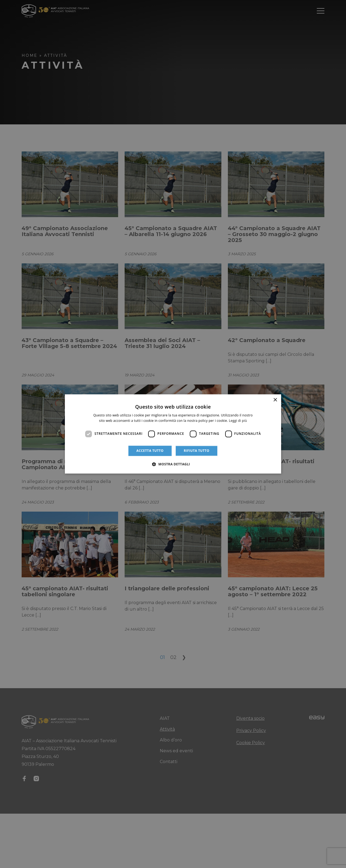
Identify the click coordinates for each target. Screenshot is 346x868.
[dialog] (173, 434)
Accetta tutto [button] (150, 451)
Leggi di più (238, 421)
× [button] (275, 400)
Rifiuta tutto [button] (197, 451)
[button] (173, 464)
